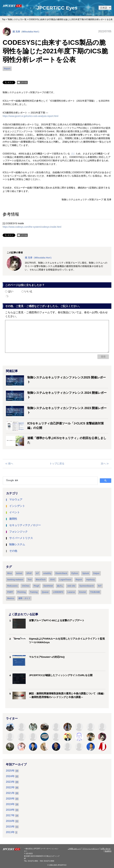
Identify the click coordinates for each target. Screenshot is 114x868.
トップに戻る (57, 463)
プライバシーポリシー (91, 849)
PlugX (37, 586)
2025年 (10, 771)
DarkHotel (48, 586)
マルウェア (16, 500)
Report (7, 69)
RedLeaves (12, 586)
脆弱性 (13, 519)
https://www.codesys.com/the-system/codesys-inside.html (32, 227)
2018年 (10, 810)
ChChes (26, 586)
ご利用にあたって (74, 849)
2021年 (10, 793)
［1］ (73, 154)
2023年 (10, 782)
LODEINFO (58, 592)
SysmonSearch (87, 586)
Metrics (11, 598)
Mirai (10, 573)
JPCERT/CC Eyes (57, 8)
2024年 (10, 776)
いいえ (27, 291)
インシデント (17, 506)
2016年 (10, 821)
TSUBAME (95, 592)
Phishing (21, 592)
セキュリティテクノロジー (25, 525)
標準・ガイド (24, 598)
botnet (19, 573)
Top (4, 19)
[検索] (51, 481)
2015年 (10, 827)
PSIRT (10, 592)
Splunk (86, 573)
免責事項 (108, 851)
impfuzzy (90, 580)
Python (75, 573)
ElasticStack (61, 573)
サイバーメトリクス (21, 538)
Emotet (82, 592)
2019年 (10, 804)
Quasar (45, 592)
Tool (29, 580)
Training (34, 592)
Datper (96, 573)
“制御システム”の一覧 (17, 19)
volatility (47, 573)
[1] (4, 223)
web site (71, 586)
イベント (14, 512)
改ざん (60, 586)
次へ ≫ (105, 463)
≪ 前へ (9, 463)
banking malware (15, 580)
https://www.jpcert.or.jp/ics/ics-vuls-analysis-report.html (30, 116)
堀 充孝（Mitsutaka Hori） (26, 32)
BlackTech (41, 580)
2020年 (10, 799)
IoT (38, 573)
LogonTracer (65, 580)
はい (9, 291)
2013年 (10, 832)
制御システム (17, 544)
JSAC (52, 580)
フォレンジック (18, 532)
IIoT (100, 586)
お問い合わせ (106, 849)
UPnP (29, 573)
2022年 (10, 787)
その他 (13, 551)
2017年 (10, 815)
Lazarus (71, 592)
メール (24, 82)
